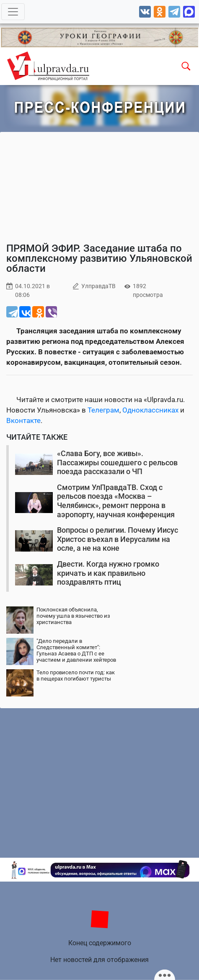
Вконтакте (23, 420)
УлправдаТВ (98, 286)
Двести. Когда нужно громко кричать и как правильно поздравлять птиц (108, 573)
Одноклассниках (150, 410)
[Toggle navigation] (13, 12)
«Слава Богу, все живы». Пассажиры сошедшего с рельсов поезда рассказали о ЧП (117, 462)
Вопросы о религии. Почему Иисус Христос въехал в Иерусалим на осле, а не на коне (118, 539)
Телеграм (103, 410)
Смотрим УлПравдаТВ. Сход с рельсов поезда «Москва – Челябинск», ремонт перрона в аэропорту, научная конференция (116, 501)
